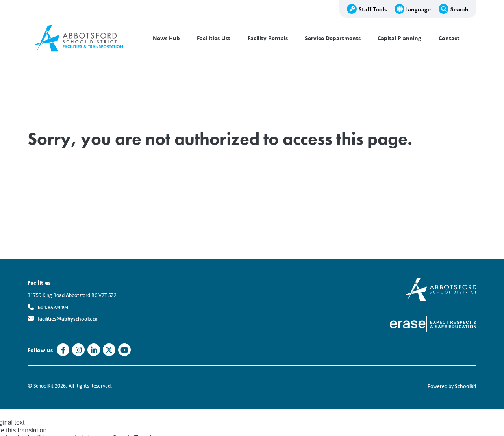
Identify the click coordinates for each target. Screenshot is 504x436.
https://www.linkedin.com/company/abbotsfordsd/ (94, 350)
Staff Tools (373, 9)
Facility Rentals (268, 38)
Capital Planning (399, 38)
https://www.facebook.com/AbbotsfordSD (63, 350)
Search (460, 9)
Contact (449, 38)
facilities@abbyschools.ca (68, 318)
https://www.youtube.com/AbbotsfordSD (124, 350)
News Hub (166, 38)
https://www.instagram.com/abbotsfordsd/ (79, 350)
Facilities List (214, 38)
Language (418, 9)
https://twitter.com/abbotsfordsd (109, 350)
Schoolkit (466, 386)
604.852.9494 (53, 307)
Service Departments (333, 38)
